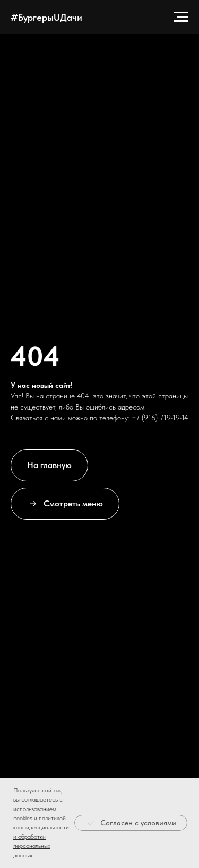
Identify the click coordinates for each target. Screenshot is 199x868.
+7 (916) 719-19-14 (160, 418)
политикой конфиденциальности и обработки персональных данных (41, 837)
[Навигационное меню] (181, 17)
